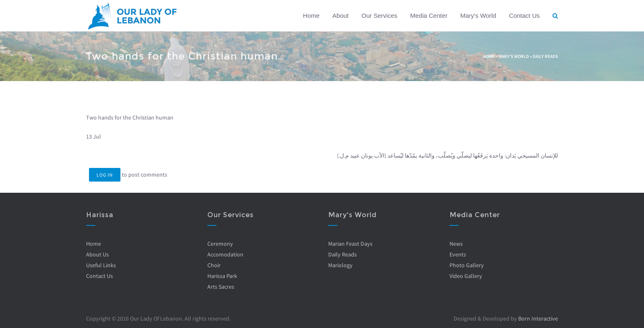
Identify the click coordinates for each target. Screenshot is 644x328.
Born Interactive (538, 318)
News (456, 244)
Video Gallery (465, 276)
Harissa (100, 215)
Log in (105, 175)
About (340, 16)
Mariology (340, 265)
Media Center (429, 16)
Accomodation (225, 254)
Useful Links (101, 265)
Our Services (379, 16)
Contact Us (524, 16)
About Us (97, 254)
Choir (214, 265)
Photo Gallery (466, 265)
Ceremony (220, 244)
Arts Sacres (220, 287)
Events (457, 254)
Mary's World (478, 16)
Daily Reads (545, 56)
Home (311, 16)
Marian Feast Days (350, 244)
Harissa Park (222, 276)
